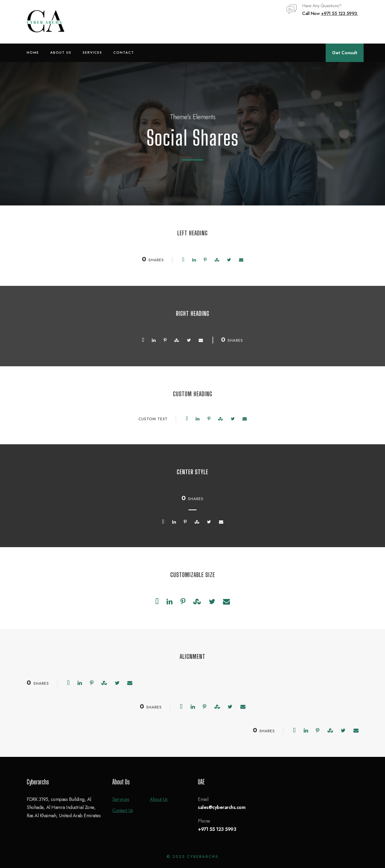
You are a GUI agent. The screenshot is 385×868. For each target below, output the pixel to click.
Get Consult (345, 53)
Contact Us (123, 811)
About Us (61, 52)
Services (92, 52)
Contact (124, 52)
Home (33, 52)
